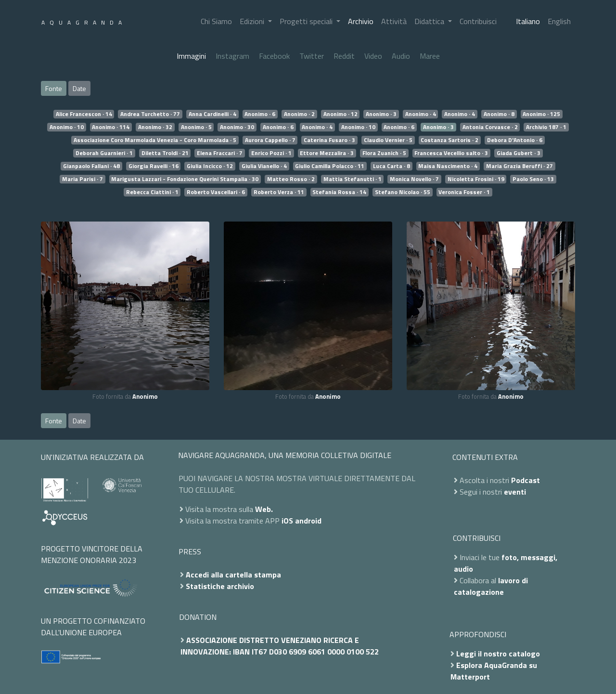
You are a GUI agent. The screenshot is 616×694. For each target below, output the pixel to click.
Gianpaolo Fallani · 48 (91, 166)
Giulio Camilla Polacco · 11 (330, 166)
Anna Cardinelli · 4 (212, 114)
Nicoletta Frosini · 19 (476, 179)
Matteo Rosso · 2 (291, 179)
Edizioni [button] (253, 21)
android (308, 521)
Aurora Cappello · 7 (270, 140)
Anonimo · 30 (237, 127)
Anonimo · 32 (155, 127)
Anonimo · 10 (67, 127)
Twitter (312, 56)
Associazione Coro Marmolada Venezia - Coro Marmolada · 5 (155, 140)
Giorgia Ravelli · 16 (154, 166)
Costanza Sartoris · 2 (449, 140)
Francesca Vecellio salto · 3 (451, 153)
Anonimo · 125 (541, 114)
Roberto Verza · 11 (279, 192)
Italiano (528, 21)
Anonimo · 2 (299, 114)
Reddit (344, 56)
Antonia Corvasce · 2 (490, 127)
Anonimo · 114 (111, 127)
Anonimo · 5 (196, 127)
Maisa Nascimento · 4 (448, 166)
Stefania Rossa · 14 (339, 192)
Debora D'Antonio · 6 (515, 140)
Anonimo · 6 (260, 114)
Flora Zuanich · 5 (384, 153)
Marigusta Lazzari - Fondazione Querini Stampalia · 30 (185, 179)
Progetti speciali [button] (307, 21)
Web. (264, 509)
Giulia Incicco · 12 (210, 166)
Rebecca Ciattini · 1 (152, 192)
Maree (430, 56)
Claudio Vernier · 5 (388, 140)
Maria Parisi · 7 (83, 179)
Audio (401, 56)
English (559, 21)
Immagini (191, 56)
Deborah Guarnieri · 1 (104, 153)
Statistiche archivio (220, 586)
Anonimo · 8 (499, 114)
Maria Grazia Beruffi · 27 (520, 166)
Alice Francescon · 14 (84, 114)
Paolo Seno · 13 (533, 179)
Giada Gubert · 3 (519, 153)
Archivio (361, 21)
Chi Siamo (216, 21)
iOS (287, 521)
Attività (394, 21)
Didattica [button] (430, 21)
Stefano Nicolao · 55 (403, 192)
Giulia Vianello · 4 (264, 166)
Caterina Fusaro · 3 (329, 140)
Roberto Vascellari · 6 (216, 192)
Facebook (274, 56)
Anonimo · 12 (340, 114)
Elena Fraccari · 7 (220, 153)
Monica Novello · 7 (414, 179)
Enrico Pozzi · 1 (271, 153)
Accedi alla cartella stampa (233, 575)
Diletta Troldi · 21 (165, 153)
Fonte (54, 88)
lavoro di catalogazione (491, 586)
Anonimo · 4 (421, 114)
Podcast (526, 480)
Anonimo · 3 (381, 114)
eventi (515, 492)
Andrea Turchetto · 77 (150, 114)
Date (79, 88)
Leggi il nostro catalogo (498, 654)
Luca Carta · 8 (391, 166)
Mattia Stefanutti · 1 (353, 179)
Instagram (232, 56)
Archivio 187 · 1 (546, 127)
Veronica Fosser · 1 (464, 192)
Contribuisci (478, 21)
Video (373, 56)
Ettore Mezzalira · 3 (327, 153)
